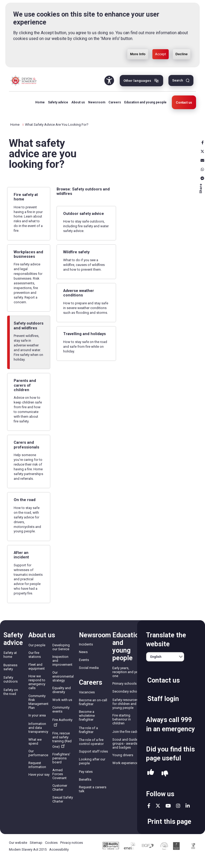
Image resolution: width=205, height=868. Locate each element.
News (83, 652)
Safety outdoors (11, 679)
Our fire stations (35, 655)
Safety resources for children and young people (125, 704)
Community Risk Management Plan (38, 702)
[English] (165, 657)
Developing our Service (61, 647)
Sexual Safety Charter (63, 799)
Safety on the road (11, 692)
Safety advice (58, 102)
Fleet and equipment (37, 667)
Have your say (39, 774)
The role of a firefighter (88, 730)
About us (78, 102)
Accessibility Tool (109, 80)
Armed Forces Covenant (59, 774)
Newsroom (97, 102)
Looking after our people (92, 761)
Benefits (85, 779)
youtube (168, 806)
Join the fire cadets (127, 732)
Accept (161, 54)
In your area (37, 715)
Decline (182, 54)
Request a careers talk (93, 789)
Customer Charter (60, 788)
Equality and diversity (62, 690)
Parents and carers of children (25, 385)
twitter (158, 806)
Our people (37, 645)
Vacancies (87, 692)
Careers (115, 102)
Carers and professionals (26, 445)
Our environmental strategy (63, 676)
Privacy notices (72, 843)
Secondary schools (127, 691)
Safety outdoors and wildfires (29, 325)
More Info (138, 54)
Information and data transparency (38, 728)
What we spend (35, 741)
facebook (149, 806)
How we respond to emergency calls (37, 682)
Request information (37, 765)
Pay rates (86, 772)
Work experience (125, 763)
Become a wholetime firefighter (87, 716)
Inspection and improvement (62, 661)
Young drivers (123, 755)
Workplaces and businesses (28, 254)
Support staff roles (93, 751)
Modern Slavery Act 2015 (28, 849)
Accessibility (59, 849)
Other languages (137, 81)
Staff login (163, 699)
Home (40, 102)
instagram (178, 806)
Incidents (86, 644)
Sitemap (36, 843)
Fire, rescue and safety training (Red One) (62, 740)
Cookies (51, 843)
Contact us (184, 103)
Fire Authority (62, 722)
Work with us (62, 700)
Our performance (38, 753)
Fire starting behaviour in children (122, 719)
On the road (25, 500)
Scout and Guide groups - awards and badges (125, 743)
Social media (89, 668)
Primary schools (124, 683)
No (165, 774)
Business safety (10, 667)
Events (84, 660)
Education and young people (145, 102)
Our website (18, 843)
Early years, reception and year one (126, 672)
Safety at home (10, 655)
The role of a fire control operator (91, 742)
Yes (151, 774)
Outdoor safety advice (84, 214)
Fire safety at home (26, 197)
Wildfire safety (76, 252)
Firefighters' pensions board (61, 758)
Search (177, 80)
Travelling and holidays (84, 334)
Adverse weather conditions (79, 293)
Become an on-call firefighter (93, 702)
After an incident (21, 555)
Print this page (169, 822)
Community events (61, 709)
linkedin (188, 806)
